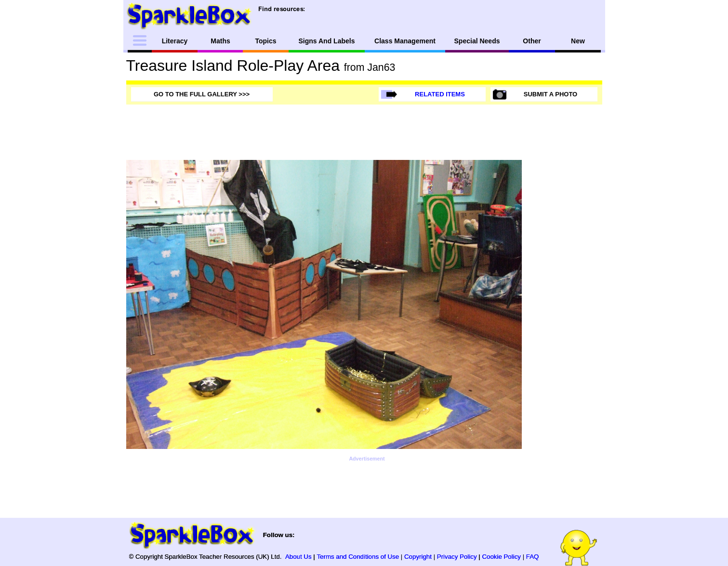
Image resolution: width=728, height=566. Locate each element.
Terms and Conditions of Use (358, 557)
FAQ (533, 557)
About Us (298, 557)
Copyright (418, 557)
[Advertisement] (564, 304)
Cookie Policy (501, 557)
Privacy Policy (457, 557)
